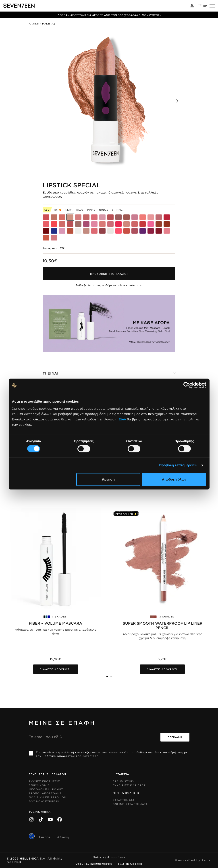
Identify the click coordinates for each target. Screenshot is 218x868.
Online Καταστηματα (130, 804)
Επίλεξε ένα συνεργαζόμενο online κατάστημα (109, 285)
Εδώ (122, 419)
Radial (206, 860)
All (47, 210)
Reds (80, 210)
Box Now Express (44, 801)
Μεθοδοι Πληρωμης (46, 789)
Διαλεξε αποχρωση (55, 669)
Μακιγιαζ (49, 23)
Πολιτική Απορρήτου (109, 857)
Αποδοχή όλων (174, 479)
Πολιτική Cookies (129, 864)
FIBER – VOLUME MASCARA (55, 623)
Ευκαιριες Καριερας (129, 785)
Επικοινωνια (39, 785)
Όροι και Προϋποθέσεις (94, 864)
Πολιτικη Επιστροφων (48, 797)
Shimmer (118, 210)
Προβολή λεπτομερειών (179, 465)
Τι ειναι (51, 373)
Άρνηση (108, 479)
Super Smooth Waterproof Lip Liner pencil (163, 625)
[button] (177, 101)
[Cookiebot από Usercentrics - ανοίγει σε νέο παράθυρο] (187, 385)
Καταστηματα (124, 800)
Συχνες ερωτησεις (45, 781)
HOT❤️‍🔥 (57, 210)
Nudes (104, 210)
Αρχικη (34, 23)
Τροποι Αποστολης (45, 793)
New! (69, 210)
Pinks (91, 210)
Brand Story (124, 781)
